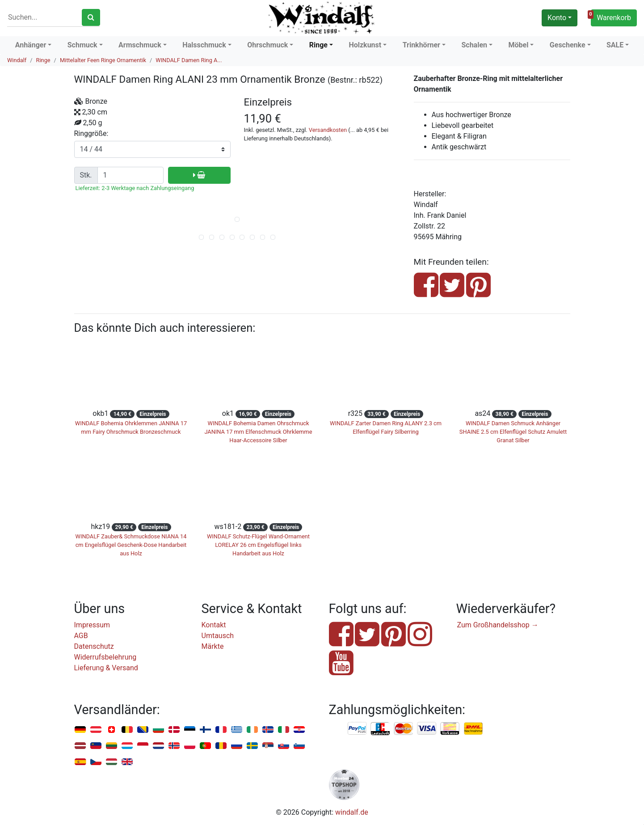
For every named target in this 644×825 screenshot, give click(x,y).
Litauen (112, 746)
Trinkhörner (421, 45)
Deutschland (80, 730)
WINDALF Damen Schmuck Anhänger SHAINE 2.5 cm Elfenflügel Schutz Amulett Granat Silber (513, 432)
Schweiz (112, 730)
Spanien (80, 762)
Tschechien (96, 762)
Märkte (213, 646)
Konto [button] (557, 18)
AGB (81, 636)
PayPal (358, 729)
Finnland (205, 730)
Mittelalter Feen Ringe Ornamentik (103, 60)
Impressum (92, 625)
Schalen (474, 45)
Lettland (80, 746)
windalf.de (352, 812)
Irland (252, 730)
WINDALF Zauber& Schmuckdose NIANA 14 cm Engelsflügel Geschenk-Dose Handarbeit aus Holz (131, 545)
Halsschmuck (204, 45)
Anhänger (31, 45)
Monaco (143, 746)
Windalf (17, 60)
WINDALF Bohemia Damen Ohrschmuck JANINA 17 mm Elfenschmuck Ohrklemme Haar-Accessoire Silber (258, 432)
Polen (190, 746)
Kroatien (299, 730)
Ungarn (112, 762)
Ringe (318, 45)
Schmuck (82, 45)
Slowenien (299, 746)
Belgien (127, 730)
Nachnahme (473, 729)
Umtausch (218, 636)
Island (268, 730)
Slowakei (284, 746)
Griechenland (237, 730)
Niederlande (158, 746)
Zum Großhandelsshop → (498, 625)
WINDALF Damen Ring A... (189, 60)
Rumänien (221, 746)
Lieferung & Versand (106, 668)
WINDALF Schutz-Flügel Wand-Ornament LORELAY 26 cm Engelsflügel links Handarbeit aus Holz (258, 545)
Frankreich (221, 730)
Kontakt (214, 625)
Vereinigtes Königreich (127, 762)
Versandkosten (328, 130)
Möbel (518, 45)
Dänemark (174, 730)
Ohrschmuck (267, 45)
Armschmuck (140, 45)
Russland (237, 746)
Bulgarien (158, 730)
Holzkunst (365, 45)
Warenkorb (611, 17)
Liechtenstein (96, 746)
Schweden (252, 746)
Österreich (96, 730)
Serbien (268, 746)
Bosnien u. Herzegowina (143, 730)
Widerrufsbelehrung (105, 657)
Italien (284, 730)
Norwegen (174, 746)
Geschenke (568, 45)
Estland (190, 730)
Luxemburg (127, 746)
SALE (615, 45)
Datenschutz (94, 646)
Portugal (205, 746)
